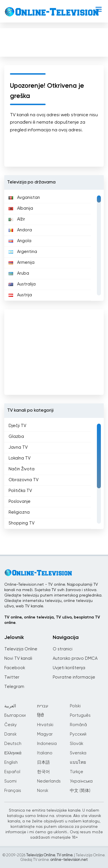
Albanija (21, 208)
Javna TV (18, 447)
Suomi (10, 781)
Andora (20, 230)
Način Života (22, 469)
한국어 (43, 772)
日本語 (43, 762)
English (11, 762)
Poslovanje (20, 502)
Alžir (17, 219)
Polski (75, 706)
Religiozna (19, 512)
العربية (10, 706)
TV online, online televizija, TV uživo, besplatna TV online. (52, 620)
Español (12, 772)
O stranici (63, 649)
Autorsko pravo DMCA (75, 658)
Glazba (16, 437)
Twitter (12, 677)
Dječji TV (17, 426)
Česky (11, 725)
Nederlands (49, 781)
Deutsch (13, 744)
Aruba (19, 273)
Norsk (43, 791)
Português (80, 715)
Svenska (78, 753)
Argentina (23, 252)
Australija (22, 284)
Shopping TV (22, 523)
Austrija (20, 295)
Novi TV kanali (18, 658)
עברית (43, 706)
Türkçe (77, 772)
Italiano (45, 753)
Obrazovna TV (24, 480)
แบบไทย (78, 762)
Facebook (15, 668)
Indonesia (47, 744)
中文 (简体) (80, 791)
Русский (78, 734)
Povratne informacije (74, 677)
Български (15, 715)
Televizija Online (21, 649)
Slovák (77, 744)
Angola (20, 241)
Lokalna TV (20, 458)
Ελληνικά (13, 753)
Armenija (22, 263)
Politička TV (20, 491)
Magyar (45, 734)
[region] (54, 245)
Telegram (14, 687)
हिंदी (40, 715)
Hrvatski (45, 725)
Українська (81, 781)
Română (78, 725)
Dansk (10, 734)
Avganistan (24, 198)
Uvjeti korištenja (69, 668)
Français (13, 791)
